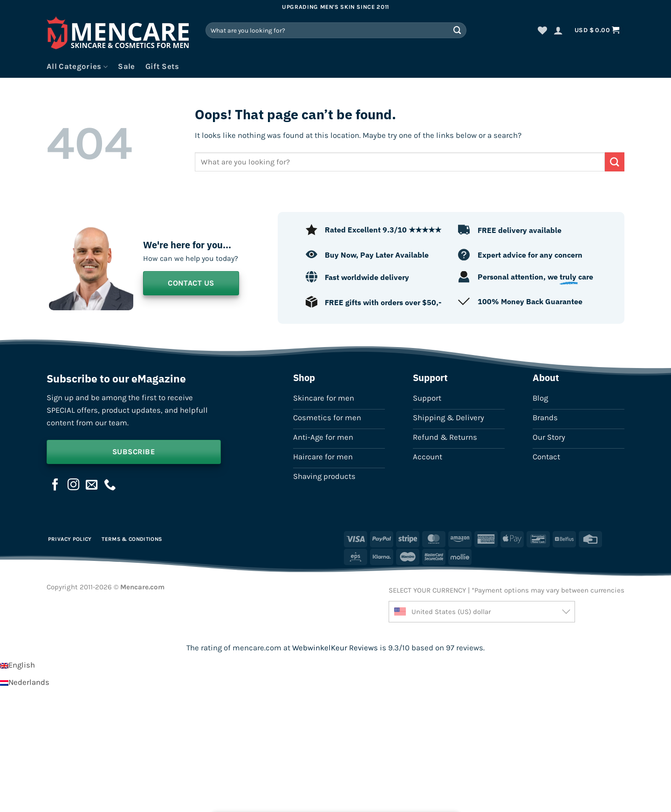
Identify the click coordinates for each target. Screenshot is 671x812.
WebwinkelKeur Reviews (335, 648)
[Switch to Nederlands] (25, 682)
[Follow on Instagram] (74, 485)
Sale (126, 66)
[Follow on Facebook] (55, 485)
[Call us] (110, 485)
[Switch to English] (17, 665)
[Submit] (458, 30)
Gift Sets (162, 66)
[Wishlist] (542, 30)
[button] (558, 30)
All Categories (77, 67)
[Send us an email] (92, 485)
